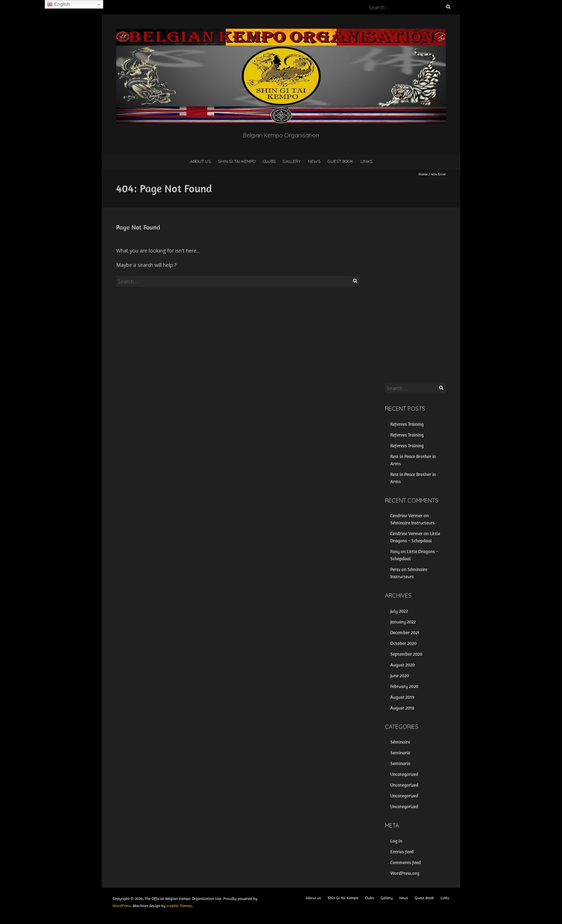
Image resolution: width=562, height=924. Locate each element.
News (314, 161)
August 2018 (402, 708)
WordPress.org (405, 873)
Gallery (292, 161)
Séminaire (400, 742)
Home (423, 174)
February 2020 (404, 686)
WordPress (122, 906)
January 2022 (403, 622)
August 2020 (403, 665)
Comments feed (406, 862)
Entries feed (402, 852)
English (58, 4)
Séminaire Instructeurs (412, 523)
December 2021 (405, 633)
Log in (396, 841)
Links (366, 161)
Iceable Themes (179, 906)
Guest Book (340, 161)
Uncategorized (404, 774)
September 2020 (406, 654)
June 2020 (400, 676)
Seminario (400, 763)
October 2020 (403, 643)
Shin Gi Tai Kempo (237, 161)
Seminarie (400, 753)
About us (200, 161)
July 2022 (399, 611)
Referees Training (407, 424)
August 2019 (402, 697)
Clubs (269, 161)
